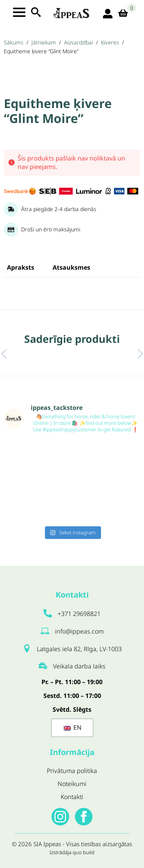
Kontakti (72, 797)
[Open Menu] (19, 12)
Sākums (14, 42)
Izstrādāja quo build (72, 852)
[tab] (21, 267)
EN (73, 727)
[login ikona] (108, 14)
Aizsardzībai (79, 42)
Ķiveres (110, 42)
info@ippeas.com (79, 631)
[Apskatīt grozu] (126, 14)
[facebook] (84, 817)
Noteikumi (72, 784)
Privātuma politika (72, 771)
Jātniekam (44, 42)
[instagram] (60, 817)
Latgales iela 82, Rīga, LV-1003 (79, 649)
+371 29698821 (79, 614)
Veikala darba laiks (79, 666)
